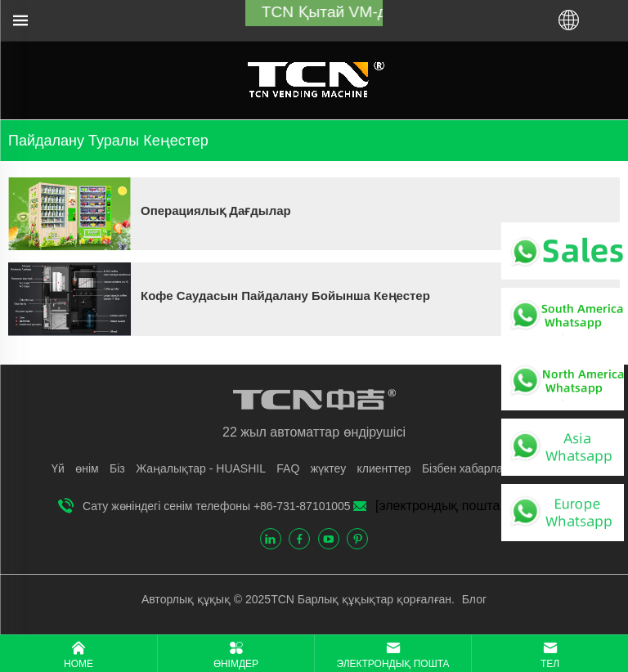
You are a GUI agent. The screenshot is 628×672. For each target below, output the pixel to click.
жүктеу (329, 468)
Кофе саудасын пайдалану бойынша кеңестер (285, 296)
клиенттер (384, 468)
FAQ (288, 468)
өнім (87, 468)
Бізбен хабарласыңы (477, 468)
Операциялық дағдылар (216, 211)
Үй (58, 468)
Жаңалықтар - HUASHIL (201, 468)
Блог (473, 599)
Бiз (117, 468)
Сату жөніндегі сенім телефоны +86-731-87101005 (217, 506)
